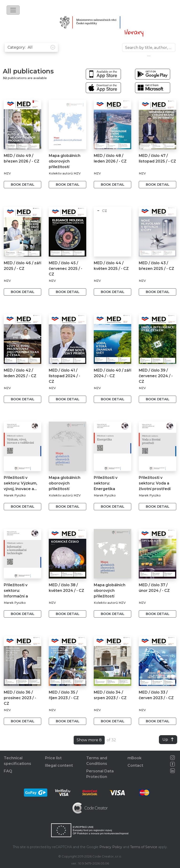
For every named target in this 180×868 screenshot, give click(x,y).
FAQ (8, 771)
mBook (135, 758)
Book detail (23, 184)
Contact (135, 765)
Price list (53, 758)
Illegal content (59, 765)
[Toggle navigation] (13, 10)
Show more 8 (89, 740)
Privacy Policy (111, 847)
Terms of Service (144, 847)
